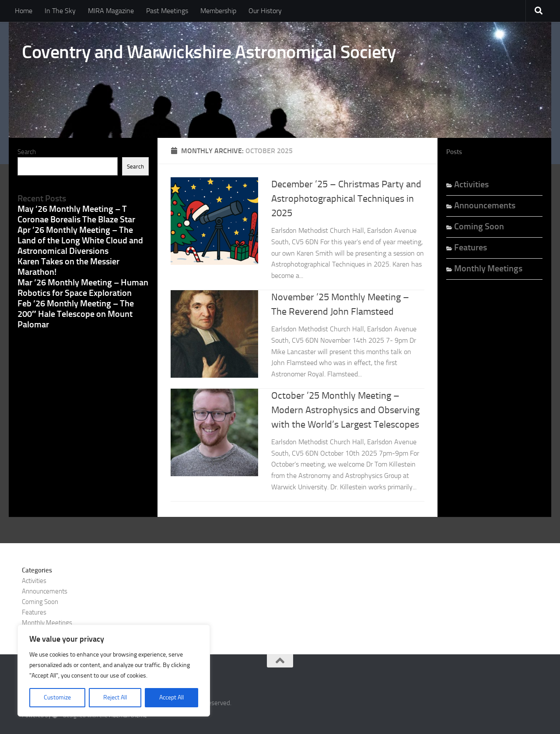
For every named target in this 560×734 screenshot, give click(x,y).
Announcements (485, 205)
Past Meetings (167, 11)
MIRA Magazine (111, 11)
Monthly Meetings (488, 268)
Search (27, 152)
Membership (218, 11)
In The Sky (60, 11)
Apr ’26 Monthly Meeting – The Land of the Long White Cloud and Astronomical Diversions (80, 240)
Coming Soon (479, 226)
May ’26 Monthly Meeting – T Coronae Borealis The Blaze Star (76, 214)
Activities (471, 184)
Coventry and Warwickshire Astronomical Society (209, 52)
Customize (57, 697)
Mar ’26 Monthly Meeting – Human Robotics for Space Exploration (83, 288)
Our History (265, 11)
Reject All (115, 697)
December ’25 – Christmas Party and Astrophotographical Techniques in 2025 (346, 199)
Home (24, 11)
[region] (114, 671)
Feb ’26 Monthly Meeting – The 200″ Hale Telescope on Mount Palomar (76, 314)
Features (471, 247)
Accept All (171, 697)
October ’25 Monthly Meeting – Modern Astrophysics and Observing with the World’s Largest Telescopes (345, 410)
